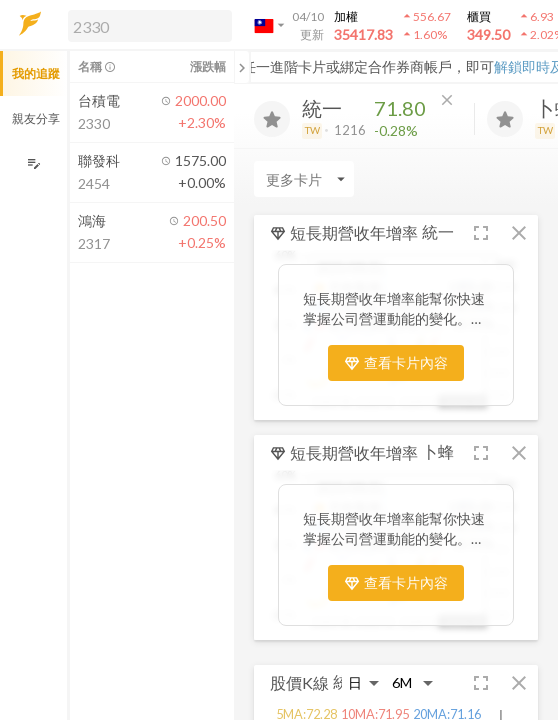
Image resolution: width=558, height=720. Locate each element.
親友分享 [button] (36, 118)
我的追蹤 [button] (36, 73)
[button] (146, 25)
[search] (150, 26)
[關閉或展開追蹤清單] (242, 67)
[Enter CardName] (304, 179)
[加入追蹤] (272, 119)
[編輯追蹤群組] (33, 163)
